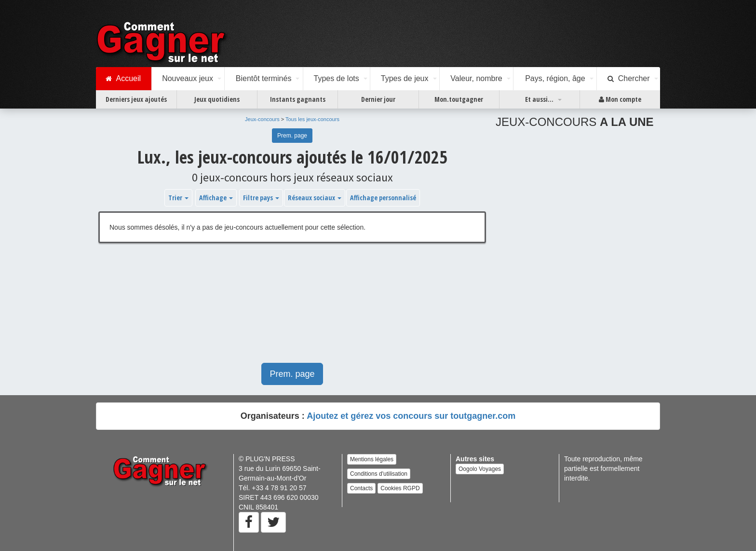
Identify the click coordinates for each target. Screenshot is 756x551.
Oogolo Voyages (480, 469)
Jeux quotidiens (217, 99)
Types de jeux (405, 78)
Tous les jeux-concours (312, 119)
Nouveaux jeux (188, 78)
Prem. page (292, 136)
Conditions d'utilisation (379, 474)
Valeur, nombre (476, 78)
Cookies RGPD (400, 488)
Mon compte (620, 99)
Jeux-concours (262, 119)
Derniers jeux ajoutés (136, 99)
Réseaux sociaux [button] (315, 198)
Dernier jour (378, 99)
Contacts (361, 488)
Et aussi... (539, 99)
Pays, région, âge (555, 78)
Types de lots (336, 78)
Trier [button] (178, 198)
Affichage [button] (216, 198)
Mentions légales (372, 459)
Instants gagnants (298, 99)
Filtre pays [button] (261, 198)
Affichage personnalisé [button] (383, 198)
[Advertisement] (292, 308)
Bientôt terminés (264, 78)
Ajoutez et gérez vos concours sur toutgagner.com (411, 416)
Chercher (629, 79)
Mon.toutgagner (459, 99)
